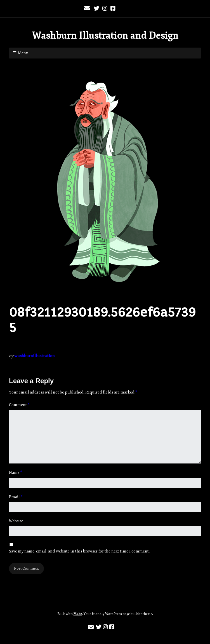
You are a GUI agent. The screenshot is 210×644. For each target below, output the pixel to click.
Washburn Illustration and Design (105, 36)
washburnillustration (35, 356)
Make (78, 614)
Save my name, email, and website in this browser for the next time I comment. (79, 551)
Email (16, 497)
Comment (19, 405)
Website (16, 521)
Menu (23, 53)
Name (16, 473)
